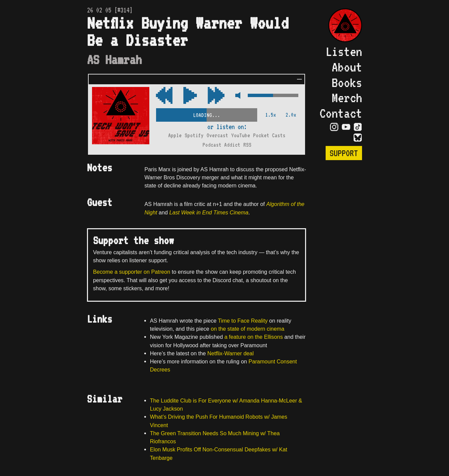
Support (344, 153)
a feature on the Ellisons (254, 337)
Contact (341, 113)
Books (347, 82)
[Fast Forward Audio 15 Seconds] (164, 96)
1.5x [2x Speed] (271, 115)
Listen (344, 51)
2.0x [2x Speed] (291, 115)
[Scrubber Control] (207, 114)
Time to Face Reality (243, 321)
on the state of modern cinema (247, 329)
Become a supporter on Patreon (132, 272)
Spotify (194, 135)
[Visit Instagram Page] (334, 126)
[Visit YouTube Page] (346, 126)
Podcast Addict (221, 145)
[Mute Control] (236, 96)
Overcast (217, 135)
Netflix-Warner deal (231, 353)
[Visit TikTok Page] (358, 126)
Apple (175, 135)
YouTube (241, 135)
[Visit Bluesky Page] (358, 137)
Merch (347, 97)
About (347, 67)
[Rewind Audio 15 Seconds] (216, 96)
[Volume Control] (273, 96)
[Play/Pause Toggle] (190, 96)
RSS (247, 145)
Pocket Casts (269, 135)
